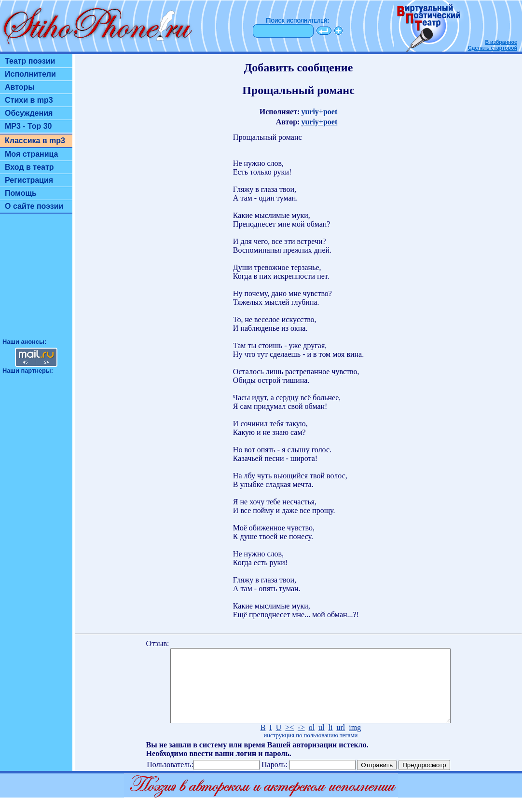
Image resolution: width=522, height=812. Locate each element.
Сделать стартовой (493, 48)
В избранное (501, 42)
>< (289, 742)
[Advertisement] (36, 280)
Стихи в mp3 (29, 100)
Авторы (20, 87)
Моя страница (32, 154)
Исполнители (30, 74)
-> (301, 742)
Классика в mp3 (35, 141)
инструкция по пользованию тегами (310, 750)
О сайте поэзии (34, 206)
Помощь (21, 193)
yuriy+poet (319, 112)
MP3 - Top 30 (28, 126)
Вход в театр (29, 167)
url (341, 742)
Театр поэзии (30, 61)
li (331, 742)
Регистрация (29, 180)
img (355, 742)
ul (321, 742)
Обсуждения (29, 113)
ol (312, 742)
